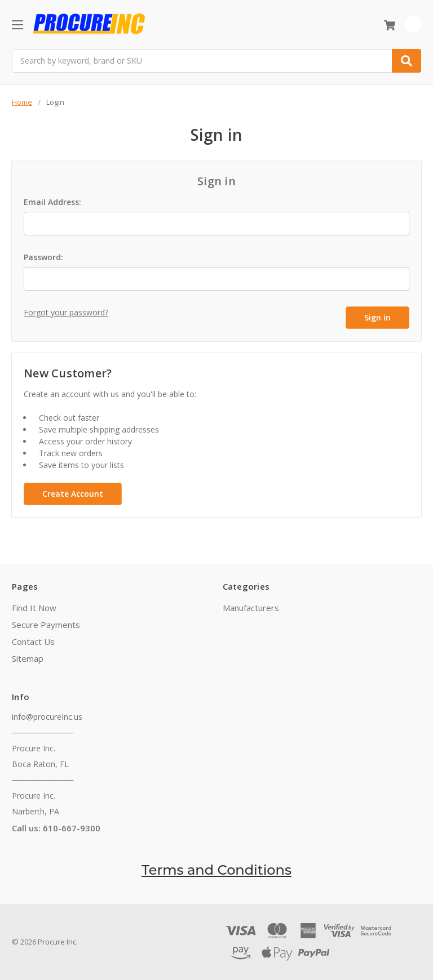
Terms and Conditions (216, 869)
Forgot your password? (66, 312)
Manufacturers (251, 607)
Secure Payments (46, 624)
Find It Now (34, 607)
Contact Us (33, 641)
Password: (43, 257)
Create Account (73, 493)
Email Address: (52, 202)
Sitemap (28, 658)
